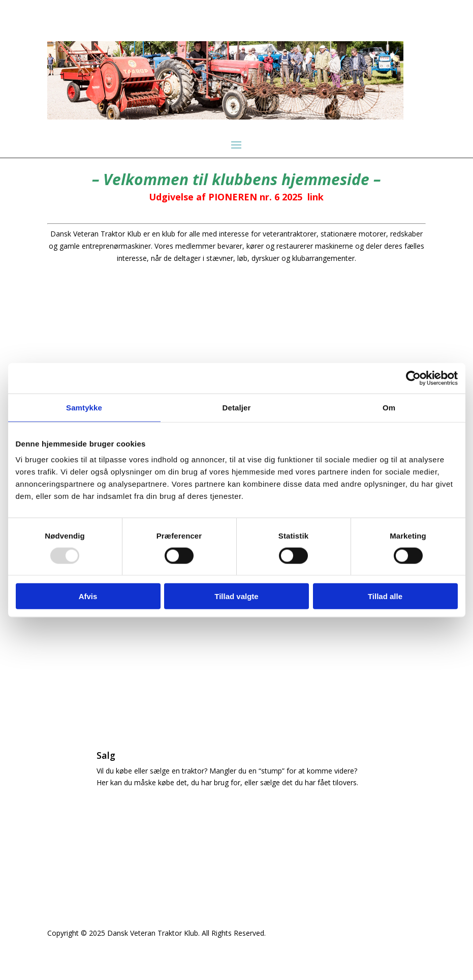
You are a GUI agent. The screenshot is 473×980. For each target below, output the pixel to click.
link (316, 197)
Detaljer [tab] (237, 407)
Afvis (88, 596)
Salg (106, 755)
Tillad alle (385, 596)
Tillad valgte (236, 596)
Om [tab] (389, 407)
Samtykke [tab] (84, 407)
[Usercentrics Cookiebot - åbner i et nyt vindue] (413, 378)
